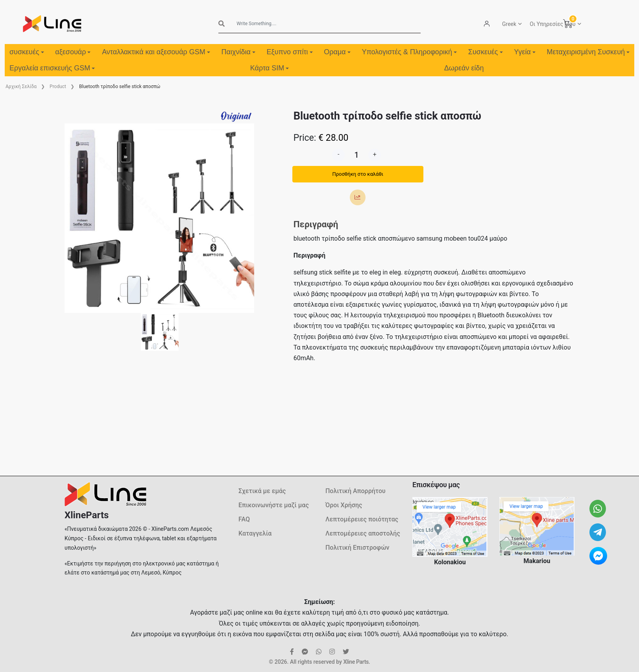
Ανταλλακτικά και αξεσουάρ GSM (156, 52)
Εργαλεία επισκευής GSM (52, 68)
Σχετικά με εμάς (262, 491)
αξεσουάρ (73, 52)
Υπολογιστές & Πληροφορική (409, 52)
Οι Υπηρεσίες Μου (553, 24)
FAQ (244, 519)
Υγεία (525, 52)
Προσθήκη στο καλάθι (358, 174)
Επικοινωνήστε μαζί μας (274, 505)
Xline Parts (356, 662)
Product (58, 87)
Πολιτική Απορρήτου (356, 491)
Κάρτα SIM (270, 68)
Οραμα (337, 52)
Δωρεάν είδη (464, 68)
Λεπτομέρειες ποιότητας (362, 519)
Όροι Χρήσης (344, 505)
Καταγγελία (255, 533)
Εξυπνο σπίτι (290, 52)
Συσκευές (486, 52)
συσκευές (27, 52)
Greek (509, 24)
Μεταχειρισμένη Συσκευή (588, 52)
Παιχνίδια (238, 52)
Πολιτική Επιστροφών (357, 548)
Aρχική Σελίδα (21, 87)
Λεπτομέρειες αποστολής (363, 533)
